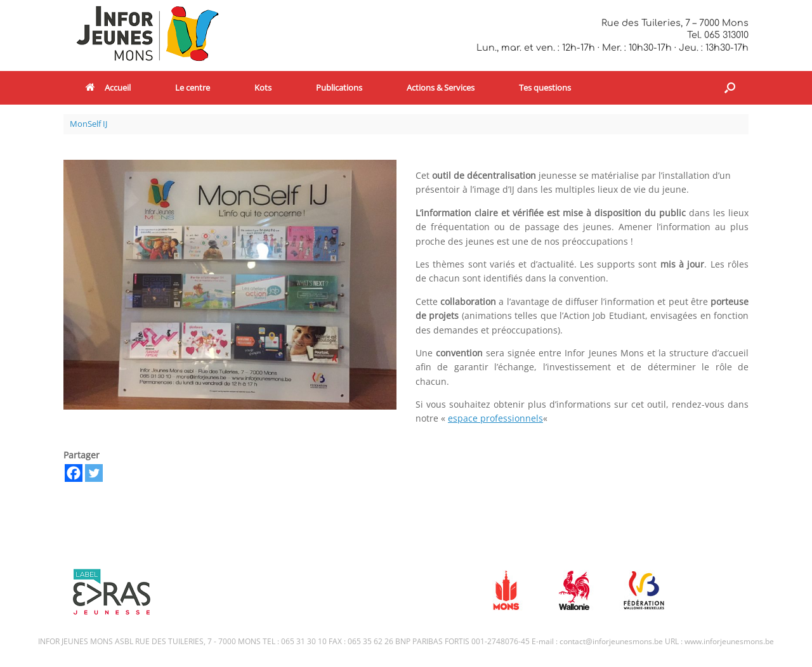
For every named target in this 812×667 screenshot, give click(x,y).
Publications (339, 87)
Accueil (108, 87)
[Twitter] (94, 473)
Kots (263, 87)
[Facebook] (74, 473)
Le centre (193, 87)
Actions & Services (441, 87)
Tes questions (545, 87)
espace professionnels (495, 418)
